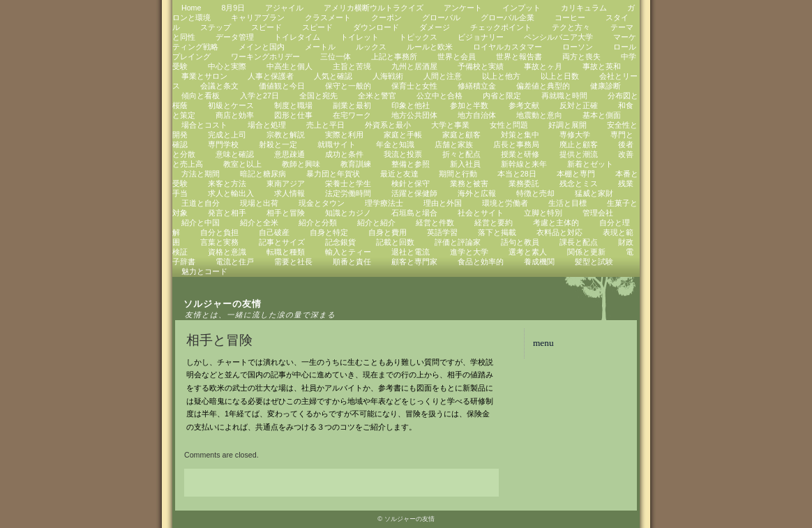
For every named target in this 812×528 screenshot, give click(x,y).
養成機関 (539, 262)
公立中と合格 (439, 96)
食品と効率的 (481, 262)
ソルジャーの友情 (223, 304)
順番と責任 (352, 262)
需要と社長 (293, 262)
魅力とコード (204, 271)
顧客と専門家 (414, 262)
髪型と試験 (594, 262)
